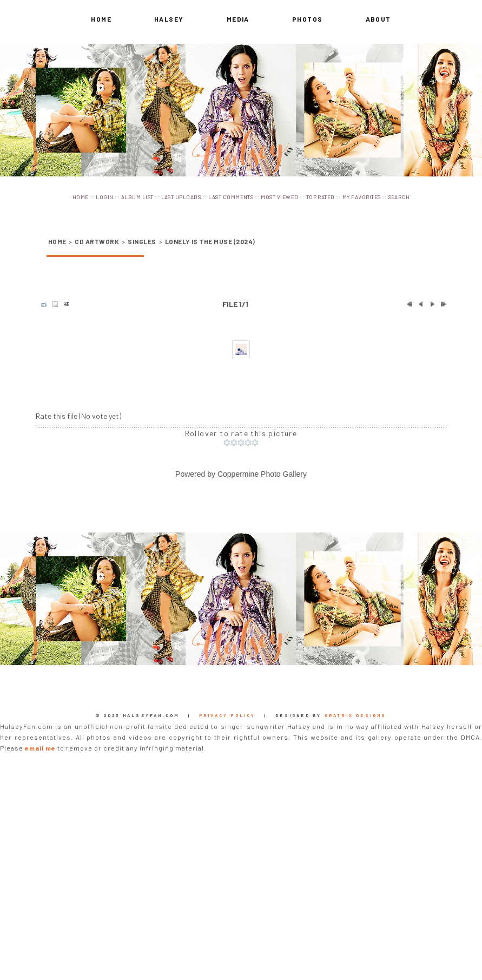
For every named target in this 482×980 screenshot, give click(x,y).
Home (101, 19)
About (378, 19)
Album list (137, 197)
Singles (142, 241)
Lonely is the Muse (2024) (210, 241)
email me (40, 953)
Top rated (321, 197)
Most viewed (279, 197)
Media (238, 19)
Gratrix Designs (356, 920)
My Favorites (362, 197)
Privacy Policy (227, 920)
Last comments (231, 197)
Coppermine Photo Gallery (262, 679)
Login (104, 197)
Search (399, 197)
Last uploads (181, 197)
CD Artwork (97, 241)
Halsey (169, 19)
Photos (308, 19)
